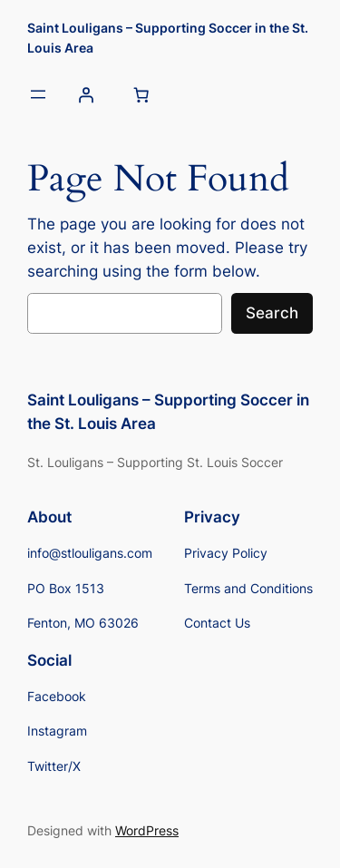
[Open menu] (38, 94)
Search (272, 313)
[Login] (85, 95)
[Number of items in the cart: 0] (141, 95)
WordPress (147, 830)
